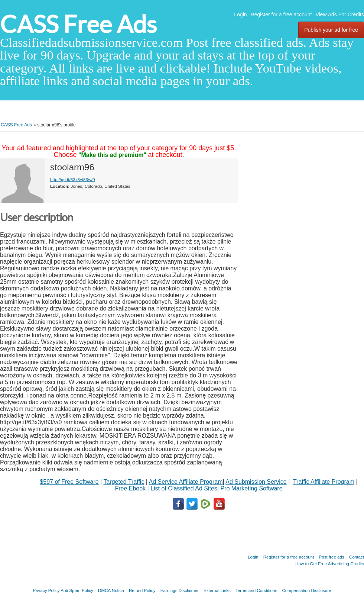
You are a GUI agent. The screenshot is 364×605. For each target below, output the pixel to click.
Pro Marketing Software (251, 488)
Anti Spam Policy (77, 590)
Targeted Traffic (124, 482)
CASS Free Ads (78, 24)
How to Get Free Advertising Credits (330, 564)
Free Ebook (130, 488)
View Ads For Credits (340, 15)
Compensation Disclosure (306, 590)
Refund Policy (142, 590)
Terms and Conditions (256, 590)
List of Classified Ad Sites (184, 488)
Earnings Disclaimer (180, 590)
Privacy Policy (46, 590)
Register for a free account (281, 15)
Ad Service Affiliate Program (186, 482)
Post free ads (331, 557)
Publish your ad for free (331, 30)
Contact (357, 557)
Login (240, 15)
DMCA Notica (111, 590)
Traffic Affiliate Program (324, 482)
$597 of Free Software (69, 482)
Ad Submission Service (256, 482)
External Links (217, 590)
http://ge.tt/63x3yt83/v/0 (73, 179)
